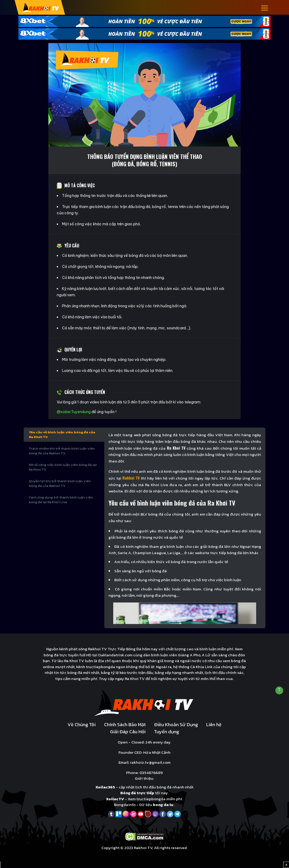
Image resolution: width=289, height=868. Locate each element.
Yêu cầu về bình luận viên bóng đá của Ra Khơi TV (62, 435)
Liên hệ (214, 725)
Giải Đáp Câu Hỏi (128, 732)
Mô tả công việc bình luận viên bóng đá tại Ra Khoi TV (63, 468)
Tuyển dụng (166, 732)
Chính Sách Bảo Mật (125, 725)
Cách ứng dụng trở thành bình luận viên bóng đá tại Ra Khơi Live (61, 500)
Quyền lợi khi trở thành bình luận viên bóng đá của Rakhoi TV (60, 484)
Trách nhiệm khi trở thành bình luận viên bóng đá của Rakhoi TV (62, 451)
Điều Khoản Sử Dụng (176, 725)
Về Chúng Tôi (82, 725)
